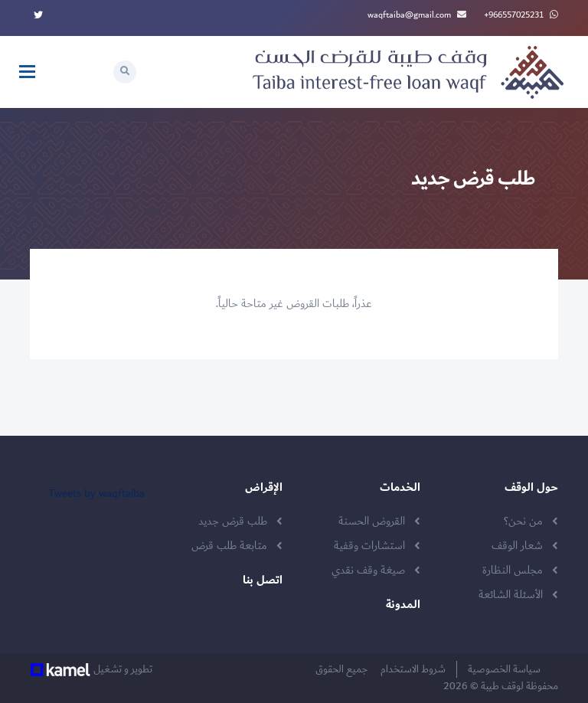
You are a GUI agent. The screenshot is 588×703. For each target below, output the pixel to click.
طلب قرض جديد (233, 522)
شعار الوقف (517, 546)
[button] (125, 72)
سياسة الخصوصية (508, 669)
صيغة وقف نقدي (368, 571)
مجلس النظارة (513, 571)
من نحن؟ (523, 522)
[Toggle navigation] (27, 72)
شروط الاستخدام (416, 669)
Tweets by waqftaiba (96, 494)
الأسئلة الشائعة (511, 595)
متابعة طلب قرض (229, 546)
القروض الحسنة (372, 522)
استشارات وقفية (369, 546)
